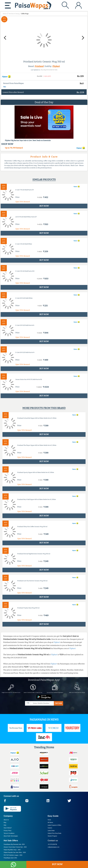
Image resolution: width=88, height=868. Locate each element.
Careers (50, 828)
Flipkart (56, 66)
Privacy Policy (8, 831)
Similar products (44, 180)
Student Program (52, 836)
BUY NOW (57, 864)
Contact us (53, 841)
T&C (5, 87)
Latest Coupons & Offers (54, 825)
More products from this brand (44, 408)
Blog (5, 822)
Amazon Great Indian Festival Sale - (15, 847)
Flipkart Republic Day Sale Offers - (15, 852)
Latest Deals (51, 831)
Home (49, 820)
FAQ (5, 825)
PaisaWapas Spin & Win (10, 858)
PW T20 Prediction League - (13, 855)
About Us (6, 820)
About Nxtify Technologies (11, 836)
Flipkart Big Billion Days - (12, 850)
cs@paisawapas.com (54, 847)
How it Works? (8, 828)
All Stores (50, 822)
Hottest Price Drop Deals (54, 833)
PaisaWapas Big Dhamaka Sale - (14, 844)
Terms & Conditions (9, 833)
